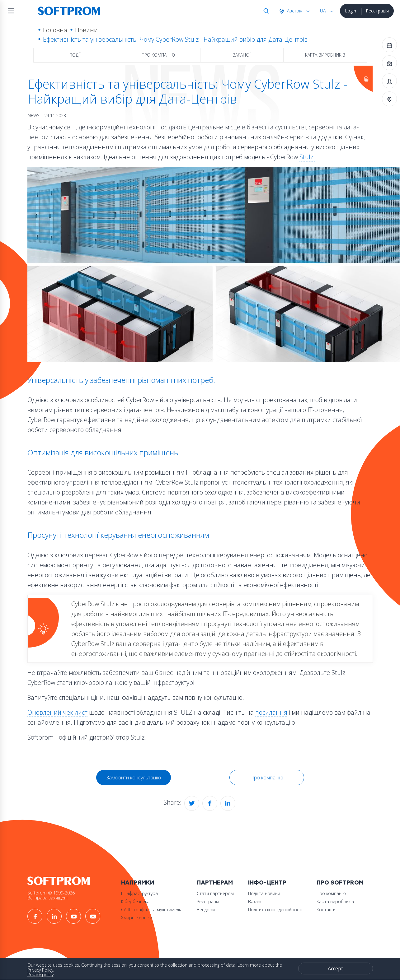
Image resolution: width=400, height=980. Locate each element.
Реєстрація (377, 11)
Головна (55, 30)
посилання (271, 712)
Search (265, 11)
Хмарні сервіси (137, 918)
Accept (335, 968)
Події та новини (264, 893)
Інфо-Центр (267, 883)
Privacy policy (40, 975)
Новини (86, 30)
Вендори (206, 910)
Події (75, 55)
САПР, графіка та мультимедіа (152, 910)
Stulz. (307, 157)
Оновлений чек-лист (57, 712)
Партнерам (215, 883)
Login (351, 11)
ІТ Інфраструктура (139, 893)
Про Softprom (340, 883)
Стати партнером (215, 893)
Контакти (326, 910)
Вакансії (242, 55)
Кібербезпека (135, 901)
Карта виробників (325, 55)
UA (323, 11)
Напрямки (138, 883)
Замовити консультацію (134, 778)
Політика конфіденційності (275, 910)
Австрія (294, 11)
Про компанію (158, 55)
